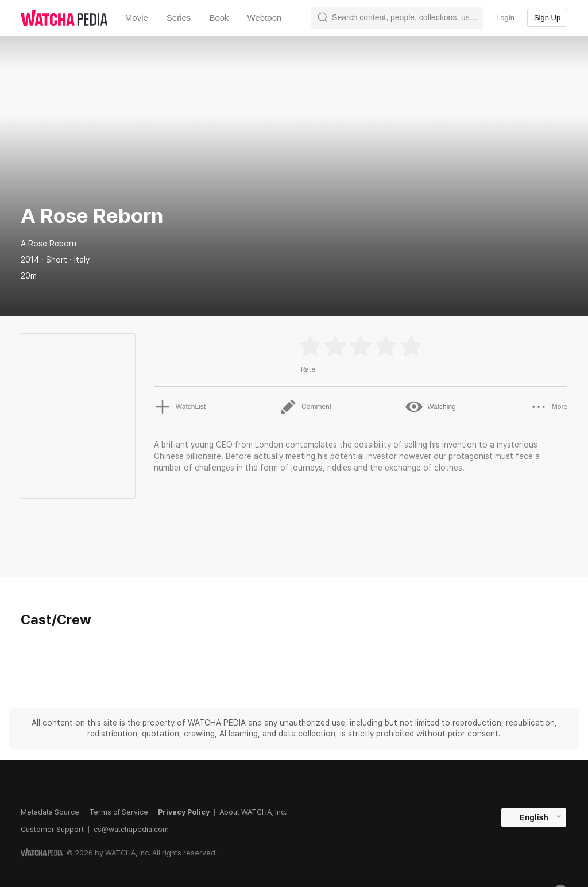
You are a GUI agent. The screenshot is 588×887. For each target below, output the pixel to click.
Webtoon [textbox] (265, 18)
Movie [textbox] (137, 18)
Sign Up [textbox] (547, 18)
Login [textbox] (505, 18)
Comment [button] (305, 407)
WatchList (180, 407)
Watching (431, 407)
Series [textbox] (179, 18)
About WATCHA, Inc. (253, 812)
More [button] (549, 407)
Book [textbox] (219, 18)
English (534, 817)
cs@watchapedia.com (131, 829)
